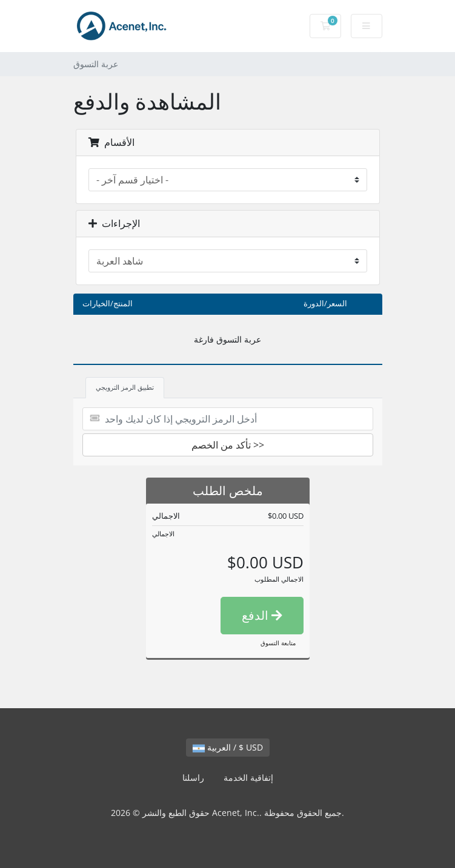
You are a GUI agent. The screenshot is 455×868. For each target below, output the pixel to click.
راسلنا (193, 778)
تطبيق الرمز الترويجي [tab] (125, 387)
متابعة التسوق (278, 643)
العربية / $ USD (228, 747)
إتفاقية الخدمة (248, 778)
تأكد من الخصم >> (228, 445)
